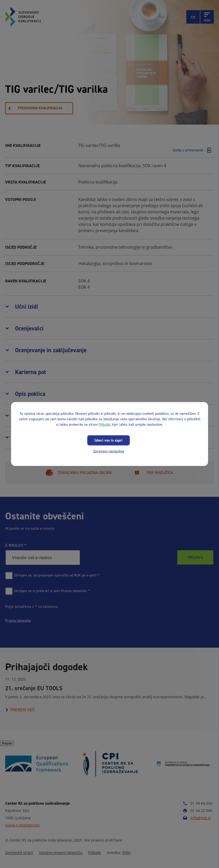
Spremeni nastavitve (109, 451)
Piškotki (104, 425)
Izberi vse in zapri (109, 440)
